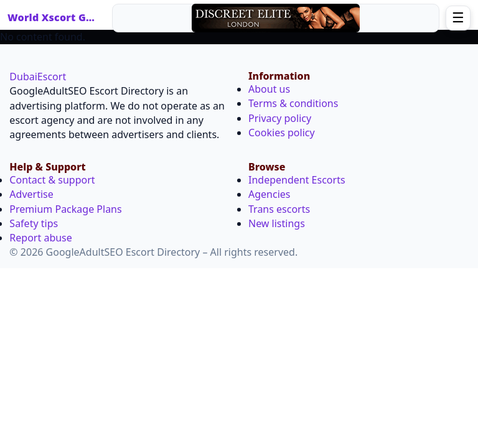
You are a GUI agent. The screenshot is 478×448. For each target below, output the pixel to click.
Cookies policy (282, 133)
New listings (277, 223)
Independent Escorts (297, 180)
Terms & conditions (293, 103)
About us (269, 89)
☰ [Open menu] (458, 18)
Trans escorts (279, 209)
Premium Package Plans (65, 209)
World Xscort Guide (54, 17)
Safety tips (34, 223)
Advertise (31, 194)
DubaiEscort (38, 77)
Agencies (269, 194)
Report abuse (40, 238)
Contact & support (52, 180)
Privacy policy (280, 118)
